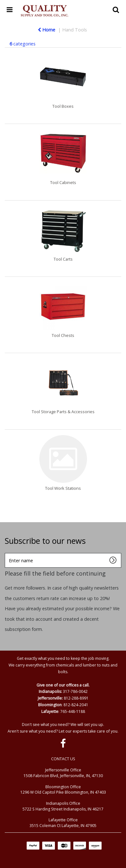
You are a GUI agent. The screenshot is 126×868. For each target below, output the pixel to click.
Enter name (7, 553)
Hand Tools (75, 30)
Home (46, 30)
